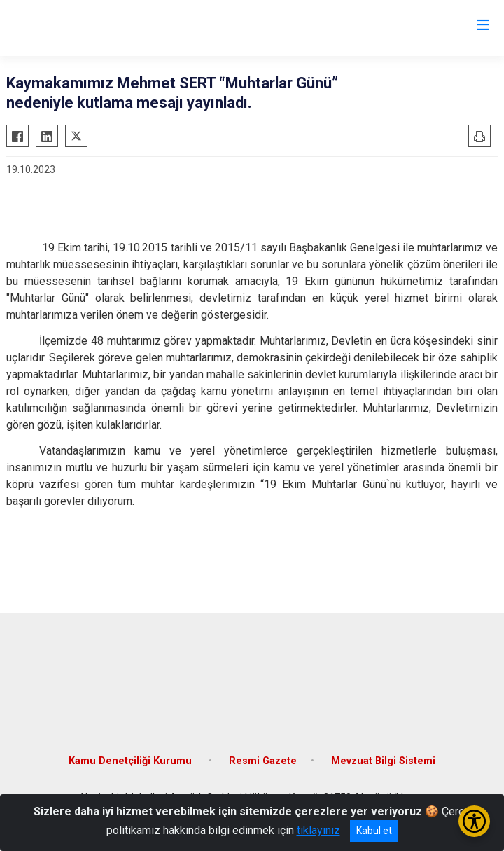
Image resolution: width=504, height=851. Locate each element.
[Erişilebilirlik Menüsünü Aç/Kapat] (474, 821)
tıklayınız (318, 830)
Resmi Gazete (263, 761)
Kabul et (374, 831)
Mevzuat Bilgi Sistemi (383, 761)
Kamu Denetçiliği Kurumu (132, 761)
